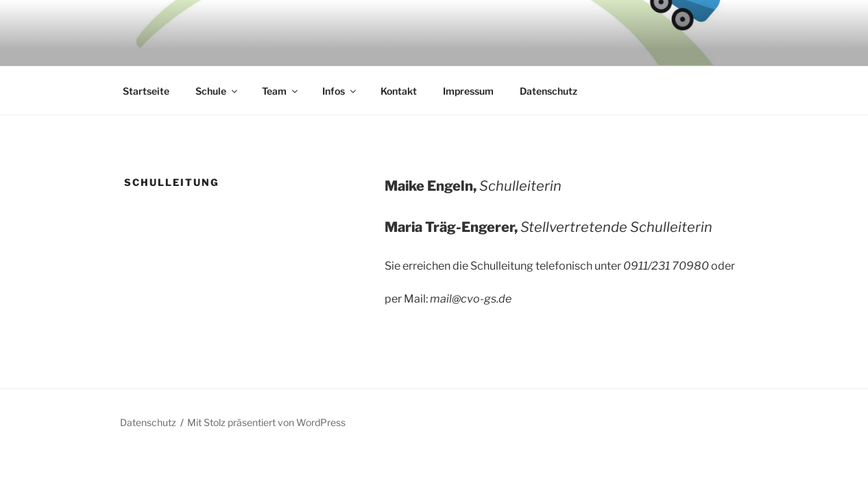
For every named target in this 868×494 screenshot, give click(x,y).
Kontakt (399, 91)
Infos (340, 91)
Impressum (468, 91)
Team (281, 91)
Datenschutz (548, 91)
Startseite (146, 91)
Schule (217, 91)
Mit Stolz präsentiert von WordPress (266, 422)
